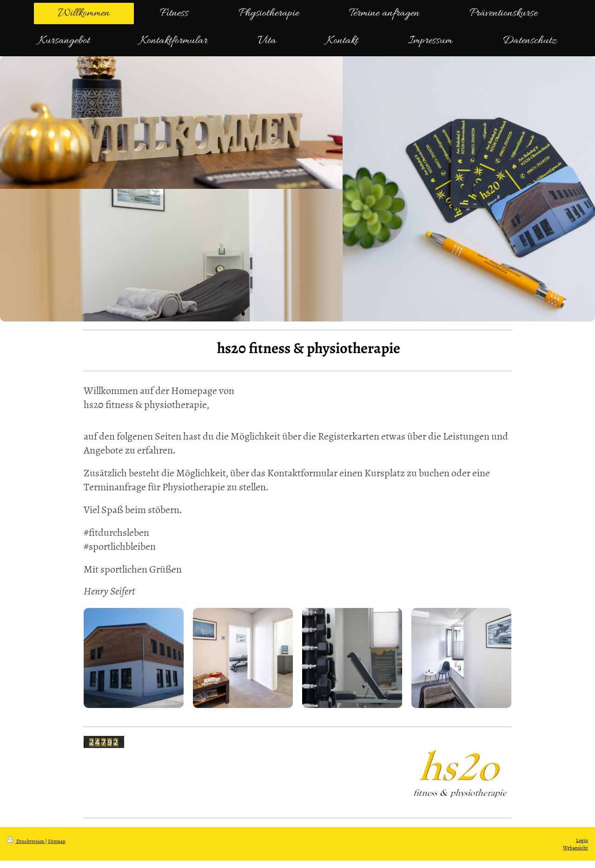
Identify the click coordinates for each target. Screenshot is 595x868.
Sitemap (57, 841)
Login (582, 840)
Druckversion (26, 841)
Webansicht (575, 847)
